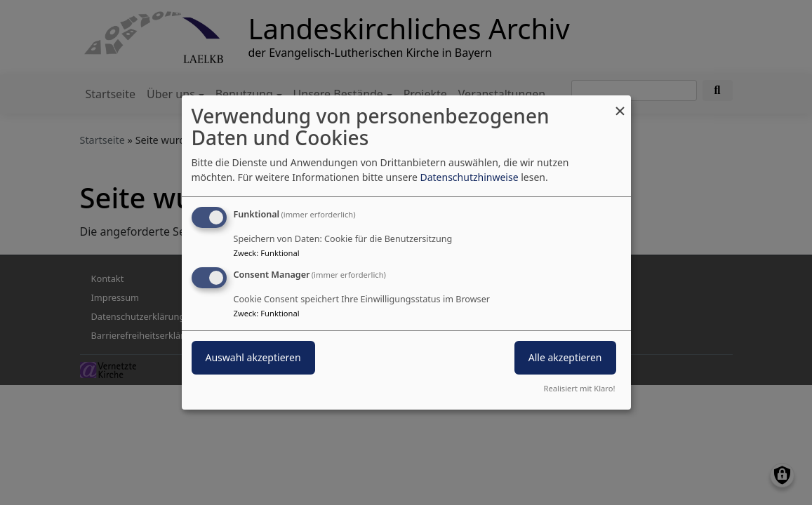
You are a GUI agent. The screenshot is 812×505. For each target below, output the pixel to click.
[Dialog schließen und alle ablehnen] (620, 104)
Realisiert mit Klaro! (580, 388)
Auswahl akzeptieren (253, 357)
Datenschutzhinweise (469, 177)
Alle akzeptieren (565, 357)
